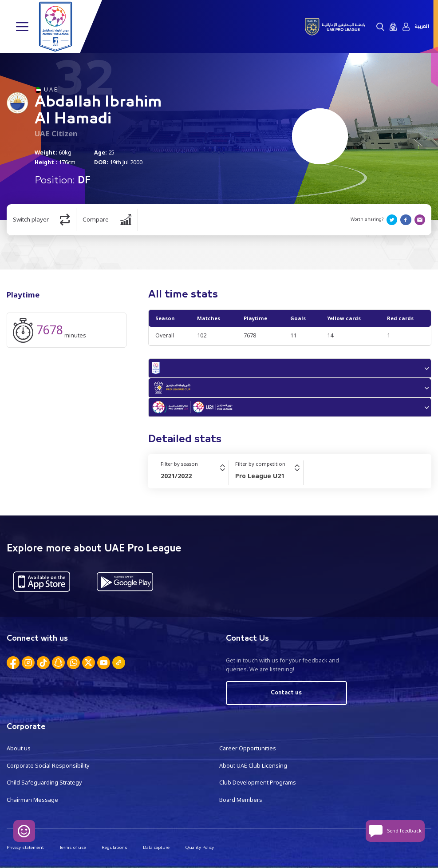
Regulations (114, 847)
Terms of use (73, 847)
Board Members (241, 800)
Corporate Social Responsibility (48, 766)
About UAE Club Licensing (253, 766)
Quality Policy (199, 847)
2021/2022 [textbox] (176, 476)
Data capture (156, 847)
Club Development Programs (258, 783)
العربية (422, 27)
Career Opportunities (248, 748)
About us (19, 748)
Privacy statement (25, 847)
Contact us (286, 693)
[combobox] (195, 476)
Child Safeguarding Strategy (44, 783)
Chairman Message (32, 800)
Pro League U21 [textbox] (260, 476)
